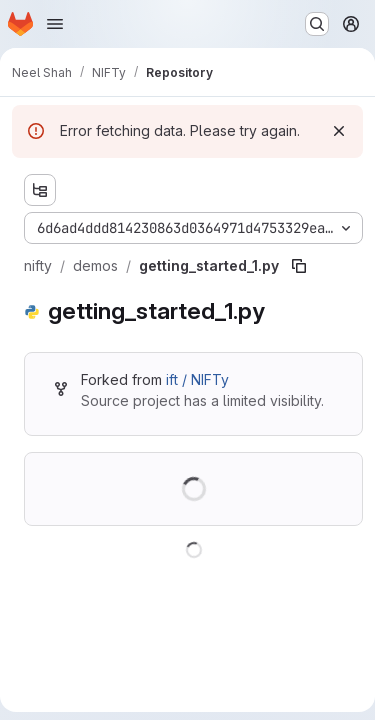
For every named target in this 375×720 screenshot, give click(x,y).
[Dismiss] (339, 131)
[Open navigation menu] (55, 24)
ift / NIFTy (197, 379)
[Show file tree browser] (40, 190)
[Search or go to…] (317, 24)
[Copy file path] (299, 266)
